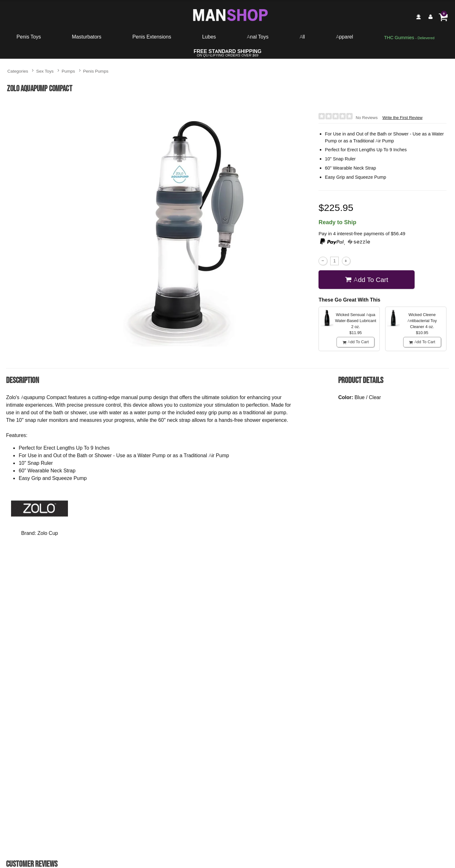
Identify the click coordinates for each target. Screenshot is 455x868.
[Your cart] (443, 17)
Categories (18, 71)
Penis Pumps (96, 71)
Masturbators (86, 37)
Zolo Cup (48, 533)
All (302, 37)
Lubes (209, 37)
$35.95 (52, 730)
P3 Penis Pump (227, 711)
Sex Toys (45, 71)
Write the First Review (402, 118)
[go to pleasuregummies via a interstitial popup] (409, 38)
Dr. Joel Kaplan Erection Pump (403, 711)
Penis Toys (29, 37)
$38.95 (140, 730)
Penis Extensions (152, 37)
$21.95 (403, 730)
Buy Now (52, 743)
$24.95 (315, 732)
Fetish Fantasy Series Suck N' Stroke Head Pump (315, 714)
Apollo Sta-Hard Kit (140, 711)
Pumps (68, 71)
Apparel (344, 37)
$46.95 (228, 730)
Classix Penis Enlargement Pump (52, 711)
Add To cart (367, 280)
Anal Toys (258, 37)
